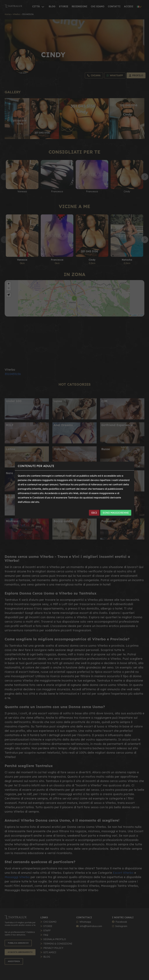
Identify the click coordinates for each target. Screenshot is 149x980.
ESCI (94, 513)
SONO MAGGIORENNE (116, 513)
